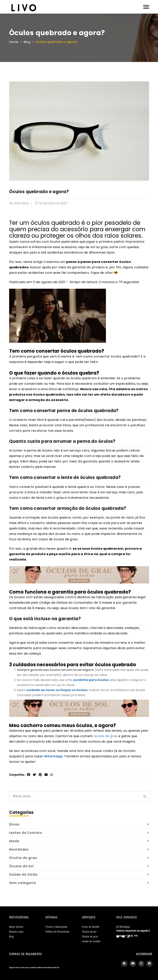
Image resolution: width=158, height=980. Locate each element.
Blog (27, 42)
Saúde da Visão (79, 875)
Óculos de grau (79, 858)
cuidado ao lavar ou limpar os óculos (57, 690)
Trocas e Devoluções (56, 927)
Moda (79, 841)
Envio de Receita (91, 927)
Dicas (79, 824)
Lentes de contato (91, 942)
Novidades (79, 849)
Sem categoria (79, 883)
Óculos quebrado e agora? (56, 42)
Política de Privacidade (57, 932)
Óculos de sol (79, 866)
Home (14, 42)
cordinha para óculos (91, 680)
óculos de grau (106, 736)
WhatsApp (53, 756)
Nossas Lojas (16, 932)
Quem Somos (16, 927)
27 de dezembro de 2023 (51, 204)
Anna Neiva (19, 204)
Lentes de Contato (79, 833)
